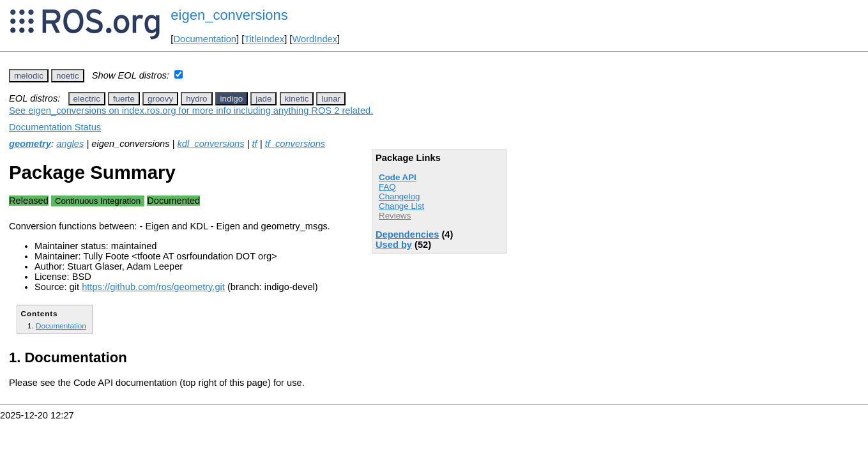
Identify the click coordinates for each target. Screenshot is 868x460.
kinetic (297, 99)
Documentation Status (55, 127)
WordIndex (315, 39)
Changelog (399, 196)
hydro (196, 99)
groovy (160, 99)
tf (255, 144)
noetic (68, 76)
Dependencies (407, 234)
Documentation (205, 39)
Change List (401, 206)
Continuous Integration (98, 201)
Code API (398, 177)
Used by (394, 245)
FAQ (387, 187)
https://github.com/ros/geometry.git (153, 287)
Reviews (395, 216)
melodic (29, 76)
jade (263, 99)
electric (87, 99)
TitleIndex (264, 39)
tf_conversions (295, 144)
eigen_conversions (229, 15)
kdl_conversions (210, 144)
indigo (232, 99)
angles (70, 144)
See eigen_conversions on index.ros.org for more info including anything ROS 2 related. (191, 111)
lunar (331, 99)
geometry (30, 144)
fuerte (124, 99)
